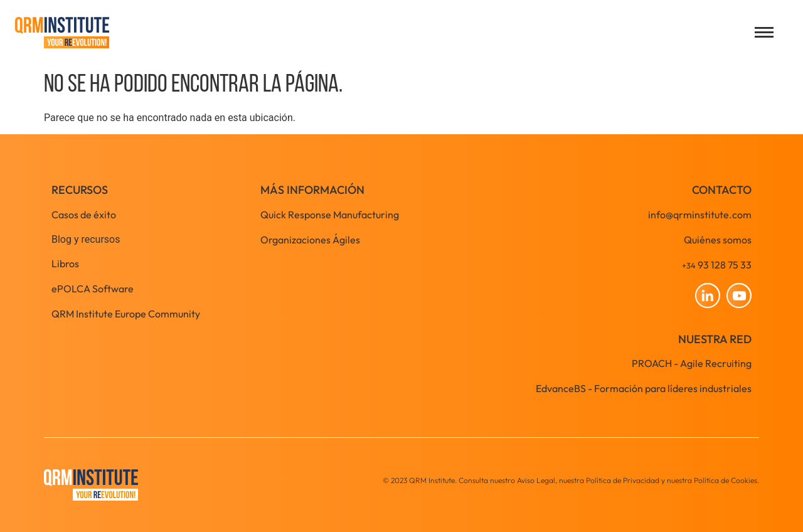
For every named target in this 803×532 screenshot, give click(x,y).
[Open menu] (764, 32)
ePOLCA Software (93, 289)
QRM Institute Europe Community (126, 314)
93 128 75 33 (717, 265)
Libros (65, 263)
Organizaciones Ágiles (310, 240)
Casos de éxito (84, 215)
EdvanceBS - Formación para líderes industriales (644, 388)
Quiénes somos (718, 240)
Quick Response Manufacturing (330, 215)
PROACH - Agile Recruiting (692, 363)
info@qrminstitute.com (700, 215)
